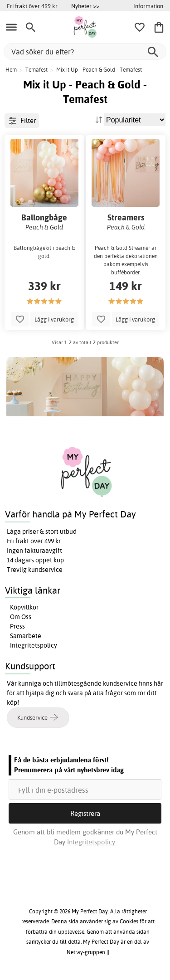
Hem (11, 70)
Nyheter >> (85, 6)
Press (17, 626)
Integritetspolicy (34, 645)
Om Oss (21, 617)
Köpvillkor (24, 607)
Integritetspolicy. (92, 842)
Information (148, 6)
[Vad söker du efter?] (85, 51)
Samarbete (26, 636)
